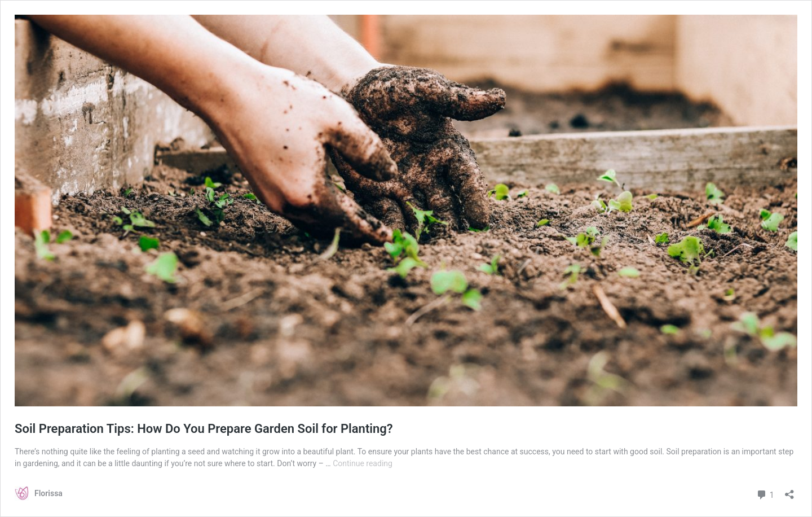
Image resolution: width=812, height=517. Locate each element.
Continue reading (363, 463)
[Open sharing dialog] (789, 491)
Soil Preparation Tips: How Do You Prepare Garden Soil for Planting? (204, 429)
